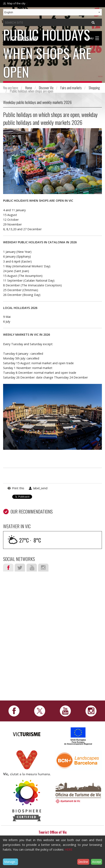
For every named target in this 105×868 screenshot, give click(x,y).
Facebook (8, 568)
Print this (18, 488)
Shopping (94, 88)
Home (29, 88)
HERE (69, 849)
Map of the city (16, 3)
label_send (40, 488)
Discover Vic (46, 88)
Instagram (43, 568)
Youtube (32, 568)
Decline (83, 862)
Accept (97, 862)
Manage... (11, 862)
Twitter (20, 568)
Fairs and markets (71, 88)
